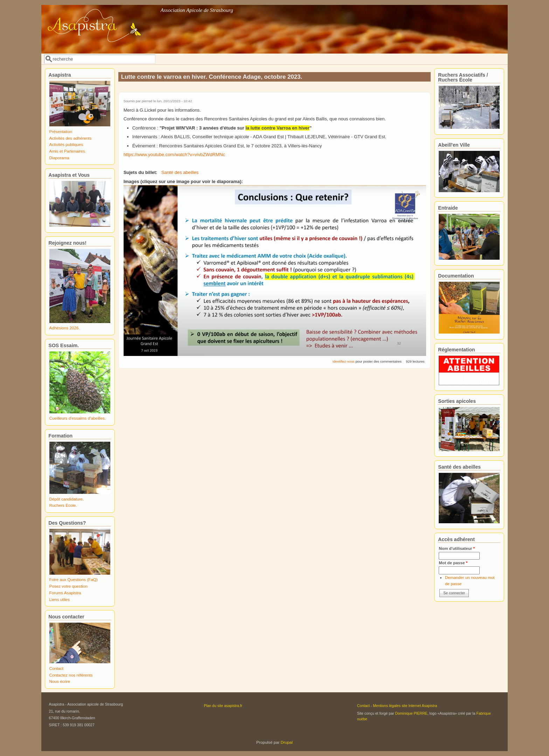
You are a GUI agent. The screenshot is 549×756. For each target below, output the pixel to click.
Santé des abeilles (180, 172)
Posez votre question (68, 586)
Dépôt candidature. (67, 499)
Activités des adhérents (71, 138)
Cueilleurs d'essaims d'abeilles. (78, 418)
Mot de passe (453, 563)
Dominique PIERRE (411, 713)
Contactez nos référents (71, 675)
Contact (56, 668)
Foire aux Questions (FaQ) (74, 579)
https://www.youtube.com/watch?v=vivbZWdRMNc (174, 155)
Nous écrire (60, 681)
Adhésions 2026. (65, 328)
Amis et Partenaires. (68, 151)
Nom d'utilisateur (457, 548)
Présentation (61, 131)
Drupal (287, 742)
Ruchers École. (63, 505)
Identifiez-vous (344, 361)
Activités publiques (66, 144)
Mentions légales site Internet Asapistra (405, 706)
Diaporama (59, 158)
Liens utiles (60, 599)
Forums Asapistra (65, 593)
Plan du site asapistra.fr (223, 706)
